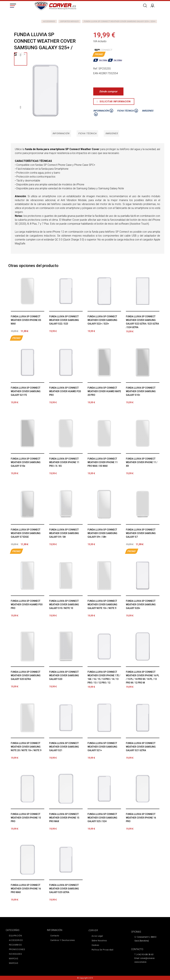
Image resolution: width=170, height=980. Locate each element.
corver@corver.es (147, 959)
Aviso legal (97, 936)
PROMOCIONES (17, 950)
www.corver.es (140, 962)
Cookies (95, 946)
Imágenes (113, 134)
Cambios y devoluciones (62, 941)
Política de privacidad (102, 950)
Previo (21, 55)
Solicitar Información (114, 102)
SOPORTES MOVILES (69, 21)
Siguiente (21, 107)
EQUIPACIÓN (15, 936)
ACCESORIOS (49, 21)
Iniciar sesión (154, 5)
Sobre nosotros (99, 941)
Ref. (96, 69)
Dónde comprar (108, 91)
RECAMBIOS (15, 945)
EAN (96, 73)
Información (60, 134)
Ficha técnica (87, 134)
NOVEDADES (15, 954)
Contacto (55, 936)
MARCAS (13, 959)
